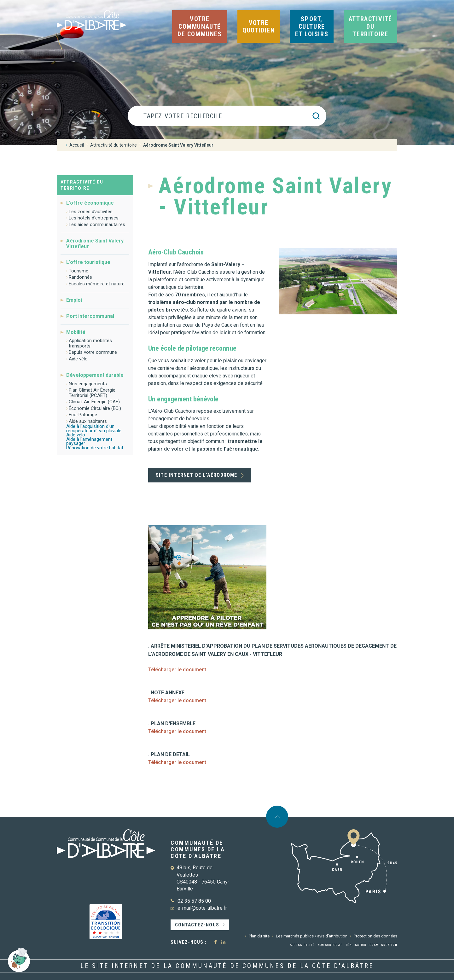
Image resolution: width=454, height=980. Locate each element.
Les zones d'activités (91, 212)
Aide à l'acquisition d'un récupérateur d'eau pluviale (94, 429)
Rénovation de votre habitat (95, 448)
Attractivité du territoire (82, 185)
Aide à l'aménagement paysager (89, 441)
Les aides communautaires (97, 225)
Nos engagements (88, 384)
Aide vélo (78, 359)
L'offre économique (90, 203)
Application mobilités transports (90, 343)
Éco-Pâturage (83, 415)
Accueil (77, 145)
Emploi (74, 300)
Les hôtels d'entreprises (94, 218)
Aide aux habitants (88, 421)
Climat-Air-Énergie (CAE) (94, 402)
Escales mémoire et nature (97, 284)
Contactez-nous (197, 925)
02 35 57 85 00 (194, 901)
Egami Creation (383, 945)
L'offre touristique (88, 262)
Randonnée (80, 277)
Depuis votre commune (93, 352)
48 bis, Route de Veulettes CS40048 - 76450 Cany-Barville (203, 878)
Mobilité (76, 332)
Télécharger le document (177, 670)
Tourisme (79, 271)
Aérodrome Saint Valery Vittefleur (95, 243)
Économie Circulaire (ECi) (95, 408)
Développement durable (95, 375)
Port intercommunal (90, 316)
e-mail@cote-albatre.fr (202, 908)
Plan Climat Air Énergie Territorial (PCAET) (92, 393)
